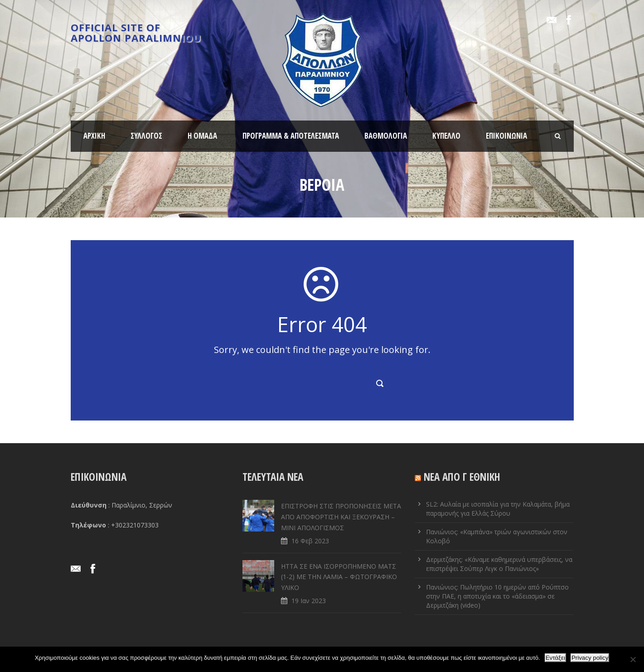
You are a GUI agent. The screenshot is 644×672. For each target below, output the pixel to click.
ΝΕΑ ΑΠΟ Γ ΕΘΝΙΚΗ (462, 477)
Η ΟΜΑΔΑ (202, 136)
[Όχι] (633, 659)
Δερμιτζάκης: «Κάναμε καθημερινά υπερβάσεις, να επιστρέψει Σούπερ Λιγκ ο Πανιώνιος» (499, 564)
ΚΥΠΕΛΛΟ (446, 136)
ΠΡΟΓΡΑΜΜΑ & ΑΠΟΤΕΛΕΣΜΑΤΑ (291, 136)
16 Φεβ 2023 (310, 541)
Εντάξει (555, 658)
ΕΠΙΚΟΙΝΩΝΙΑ (506, 136)
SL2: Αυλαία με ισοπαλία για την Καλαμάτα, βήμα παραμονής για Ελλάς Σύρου (498, 509)
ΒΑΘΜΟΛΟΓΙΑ (386, 136)
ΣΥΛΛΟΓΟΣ (146, 136)
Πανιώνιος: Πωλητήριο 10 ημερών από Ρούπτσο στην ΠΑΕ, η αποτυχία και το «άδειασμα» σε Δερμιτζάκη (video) (497, 596)
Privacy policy (590, 658)
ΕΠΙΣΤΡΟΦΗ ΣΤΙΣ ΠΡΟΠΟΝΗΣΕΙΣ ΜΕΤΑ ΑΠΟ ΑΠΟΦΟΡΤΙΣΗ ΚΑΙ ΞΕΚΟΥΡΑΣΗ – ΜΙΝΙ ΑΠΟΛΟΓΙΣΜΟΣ (341, 517)
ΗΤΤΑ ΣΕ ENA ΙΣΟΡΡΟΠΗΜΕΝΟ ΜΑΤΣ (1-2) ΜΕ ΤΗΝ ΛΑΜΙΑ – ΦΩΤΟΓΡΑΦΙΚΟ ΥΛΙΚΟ (339, 577)
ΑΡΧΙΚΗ (94, 136)
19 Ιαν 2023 (309, 601)
